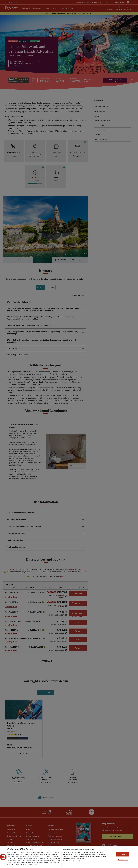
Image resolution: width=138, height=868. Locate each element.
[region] (69, 857)
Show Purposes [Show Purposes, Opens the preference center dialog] (123, 860)
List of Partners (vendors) (71, 861)
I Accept (123, 854)
